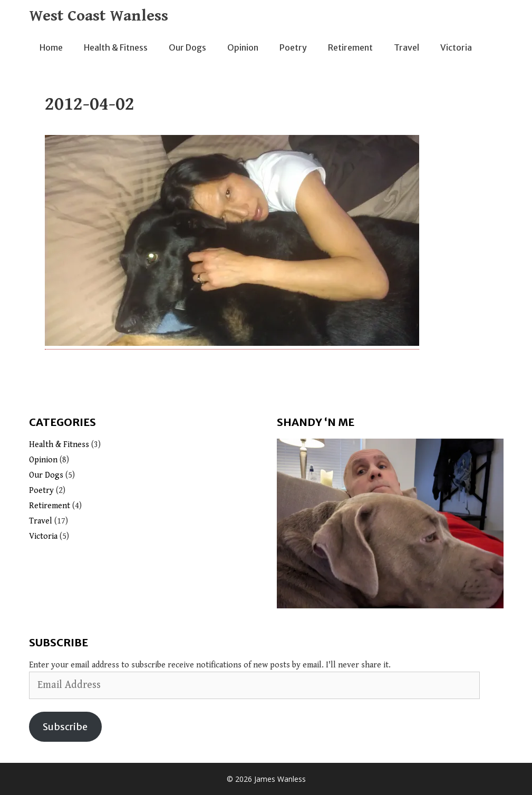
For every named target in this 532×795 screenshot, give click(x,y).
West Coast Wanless (99, 16)
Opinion (243, 47)
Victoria (456, 47)
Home (51, 47)
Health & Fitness (116, 47)
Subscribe (65, 727)
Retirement (350, 47)
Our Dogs (187, 47)
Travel (407, 47)
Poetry (293, 47)
